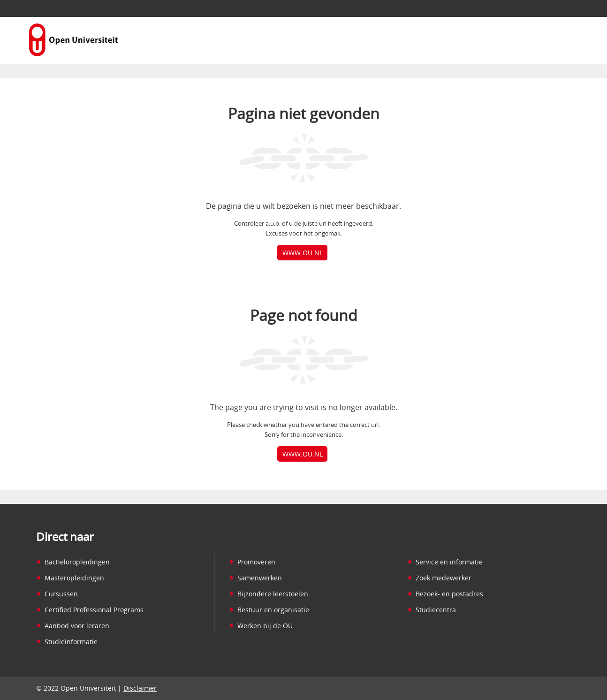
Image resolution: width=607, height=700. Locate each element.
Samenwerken (255, 578)
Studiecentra (432, 610)
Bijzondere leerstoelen (269, 594)
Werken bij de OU (261, 626)
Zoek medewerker (439, 578)
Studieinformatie (67, 642)
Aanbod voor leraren (73, 626)
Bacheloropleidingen (73, 562)
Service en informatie (445, 562)
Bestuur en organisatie (269, 610)
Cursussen (57, 594)
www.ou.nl (303, 253)
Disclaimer (140, 688)
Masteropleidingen (70, 578)
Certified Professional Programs (90, 610)
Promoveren (252, 562)
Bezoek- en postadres (445, 594)
